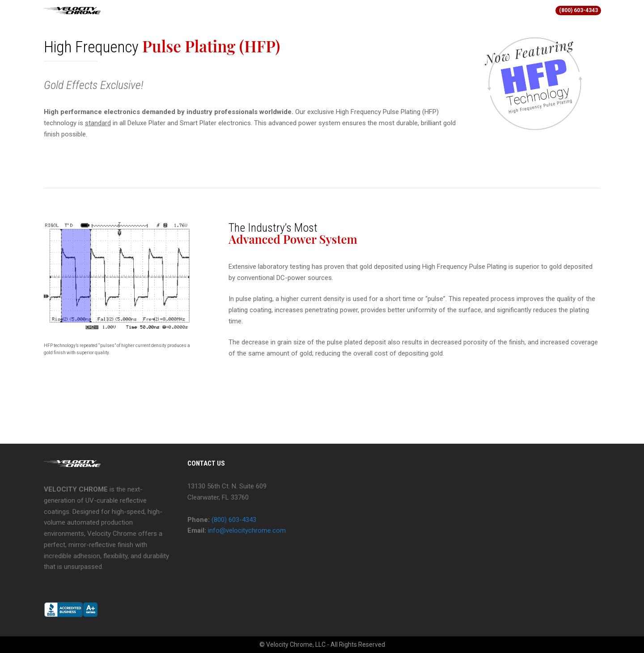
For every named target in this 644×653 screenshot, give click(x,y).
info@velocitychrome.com (247, 530)
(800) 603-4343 (578, 10)
